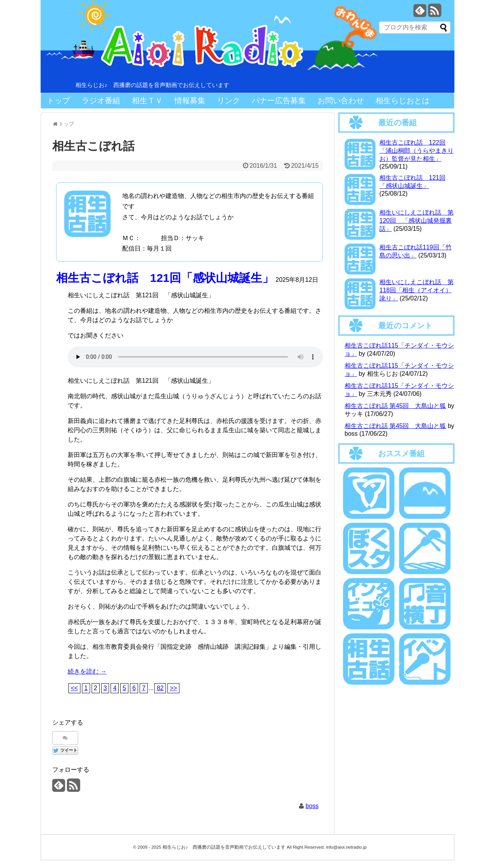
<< (74, 688)
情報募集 (190, 101)
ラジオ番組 (101, 101)
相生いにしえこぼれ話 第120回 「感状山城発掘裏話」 (416, 221)
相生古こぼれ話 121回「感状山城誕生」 (165, 278)
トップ (58, 101)
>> (173, 688)
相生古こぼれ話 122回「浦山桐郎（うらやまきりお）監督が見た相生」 (416, 151)
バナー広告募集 (279, 101)
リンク (229, 101)
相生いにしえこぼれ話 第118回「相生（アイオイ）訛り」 (416, 290)
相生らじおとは (403, 101)
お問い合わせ (341, 101)
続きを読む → (87, 671)
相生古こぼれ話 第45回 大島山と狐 (395, 406)
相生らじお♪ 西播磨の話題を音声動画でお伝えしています (152, 85)
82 (160, 688)
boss (312, 806)
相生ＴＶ (147, 101)
